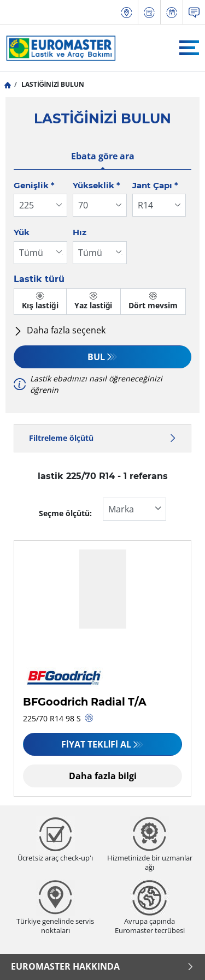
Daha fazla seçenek (60, 330)
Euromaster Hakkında (102, 966)
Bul (96, 357)
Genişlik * (34, 185)
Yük (22, 232)
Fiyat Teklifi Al (96, 744)
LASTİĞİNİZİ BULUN (52, 84)
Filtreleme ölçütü (102, 438)
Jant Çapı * (155, 185)
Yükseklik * (96, 185)
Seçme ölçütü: (65, 513)
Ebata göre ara (103, 156)
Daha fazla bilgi (103, 776)
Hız (80, 232)
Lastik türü (39, 279)
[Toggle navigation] (189, 48)
